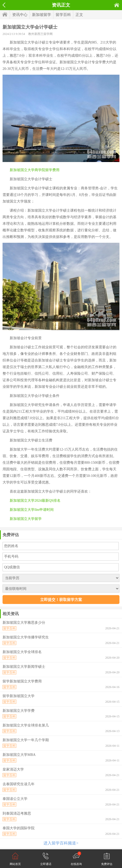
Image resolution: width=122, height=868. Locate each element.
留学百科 (63, 15)
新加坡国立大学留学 (26, 519)
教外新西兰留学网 (40, 34)
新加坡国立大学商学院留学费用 (35, 170)
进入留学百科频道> (61, 843)
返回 (4, 5)
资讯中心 (20, 15)
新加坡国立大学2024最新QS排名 (35, 501)
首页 (117, 5)
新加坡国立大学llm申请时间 (32, 510)
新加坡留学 (42, 15)
